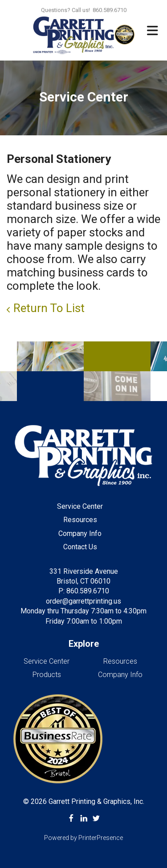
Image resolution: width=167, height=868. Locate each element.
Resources (80, 520)
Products (47, 675)
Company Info (80, 533)
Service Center (80, 506)
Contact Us (80, 547)
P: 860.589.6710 (84, 591)
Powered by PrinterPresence (83, 838)
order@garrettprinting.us (83, 601)
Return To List (49, 308)
